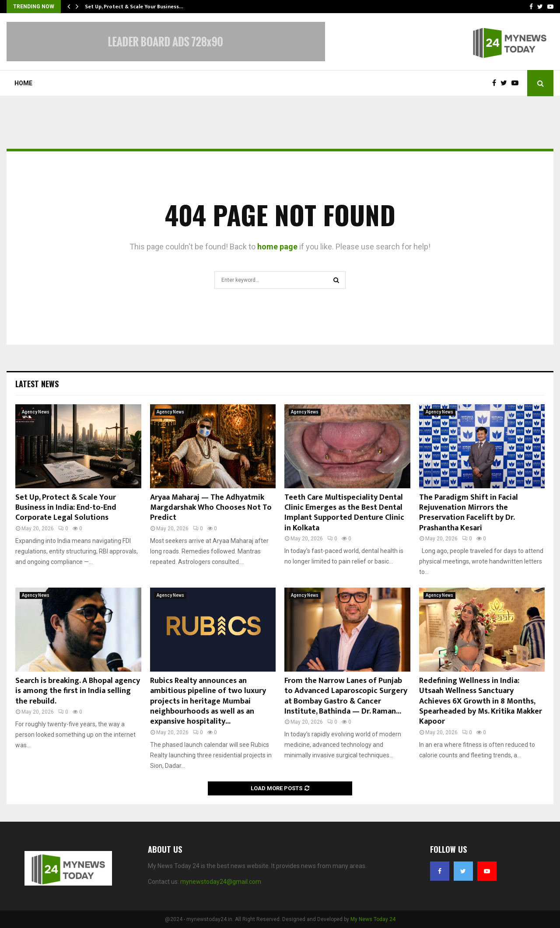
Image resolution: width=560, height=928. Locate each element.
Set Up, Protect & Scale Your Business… (134, 7)
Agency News (36, 412)
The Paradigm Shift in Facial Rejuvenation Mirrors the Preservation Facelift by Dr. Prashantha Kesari (469, 513)
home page (277, 247)
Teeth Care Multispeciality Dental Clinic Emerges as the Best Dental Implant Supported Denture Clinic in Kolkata (344, 513)
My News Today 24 (373, 919)
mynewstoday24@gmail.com (221, 882)
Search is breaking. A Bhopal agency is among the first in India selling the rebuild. (78, 691)
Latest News (37, 384)
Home (23, 83)
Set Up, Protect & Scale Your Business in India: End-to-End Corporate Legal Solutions (66, 508)
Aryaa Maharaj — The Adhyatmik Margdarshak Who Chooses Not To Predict (211, 508)
